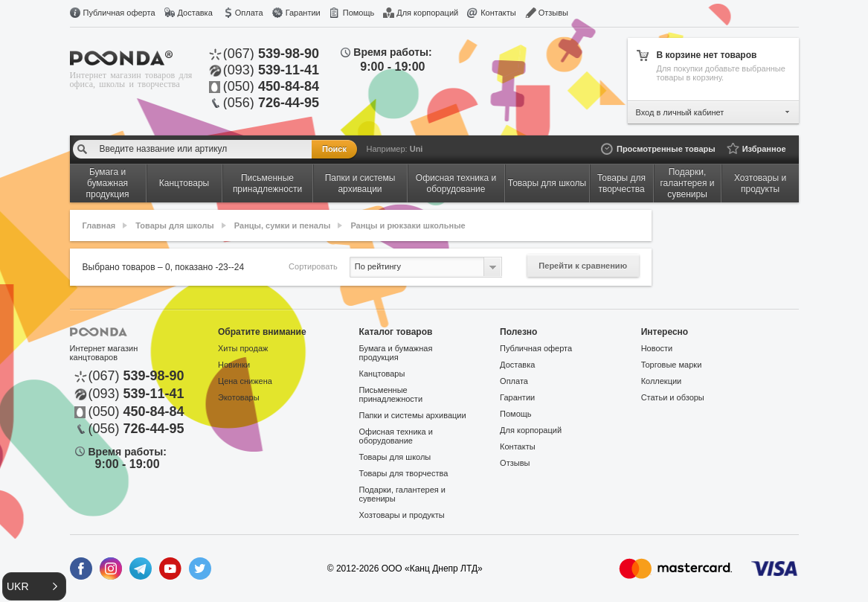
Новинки (234, 365)
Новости (657, 348)
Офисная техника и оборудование (396, 436)
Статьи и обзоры (673, 397)
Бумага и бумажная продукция (396, 353)
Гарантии (303, 13)
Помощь (359, 13)
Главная (99, 225)
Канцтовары (382, 374)
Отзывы (553, 13)
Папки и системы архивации (413, 415)
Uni (417, 149)
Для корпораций (427, 13)
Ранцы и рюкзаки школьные (408, 225)
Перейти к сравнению (583, 266)
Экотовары (239, 397)
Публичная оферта (119, 13)
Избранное (764, 149)
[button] (34, 586)
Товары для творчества (404, 473)
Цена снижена (245, 381)
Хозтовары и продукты (402, 515)
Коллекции (662, 381)
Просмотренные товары (666, 149)
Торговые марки (672, 365)
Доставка (195, 13)
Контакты (498, 13)
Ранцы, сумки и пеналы (283, 225)
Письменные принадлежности (391, 394)
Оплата (249, 13)
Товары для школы (174, 225)
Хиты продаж (243, 348)
